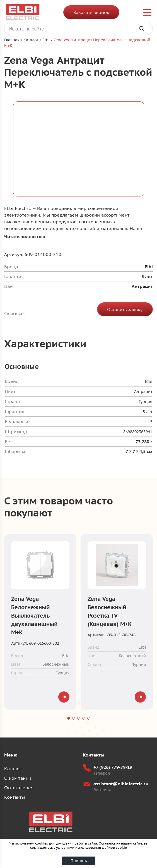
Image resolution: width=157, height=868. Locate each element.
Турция (145, 402)
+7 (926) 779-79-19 (113, 767)
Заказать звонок (91, 12)
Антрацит (143, 392)
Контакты (15, 797)
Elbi (149, 381)
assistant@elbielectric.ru (121, 784)
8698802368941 (138, 432)
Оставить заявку (125, 309)
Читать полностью (25, 236)
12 (150, 422)
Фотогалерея (19, 788)
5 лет (148, 412)
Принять (79, 861)
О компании (18, 778)
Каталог (13, 769)
